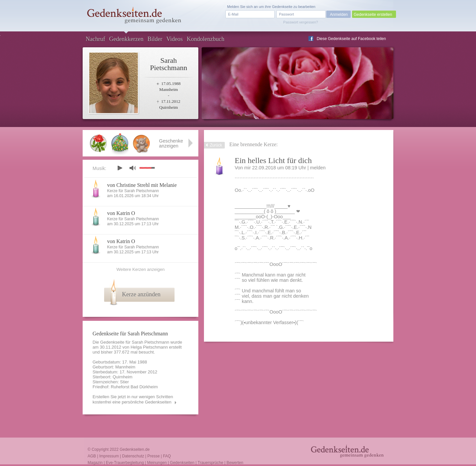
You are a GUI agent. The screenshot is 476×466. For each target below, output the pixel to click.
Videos (175, 39)
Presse (154, 456)
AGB (92, 456)
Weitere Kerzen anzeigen (140, 269)
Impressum (109, 456)
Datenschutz (133, 456)
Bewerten (235, 463)
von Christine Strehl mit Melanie (142, 185)
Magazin (95, 463)
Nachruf (95, 39)
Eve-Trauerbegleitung (125, 463)
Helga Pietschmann (149, 347)
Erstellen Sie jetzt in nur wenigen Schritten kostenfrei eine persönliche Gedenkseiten (133, 399)
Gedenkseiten (182, 463)
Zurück (216, 145)
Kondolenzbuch (206, 39)
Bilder (155, 39)
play (120, 168)
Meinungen (157, 463)
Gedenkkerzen (126, 39)
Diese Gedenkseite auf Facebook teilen (351, 39)
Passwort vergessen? (301, 22)
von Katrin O (121, 213)
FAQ (167, 456)
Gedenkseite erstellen (373, 15)
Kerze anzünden (141, 294)
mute (133, 168)
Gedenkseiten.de (135, 449)
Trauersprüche (211, 463)
